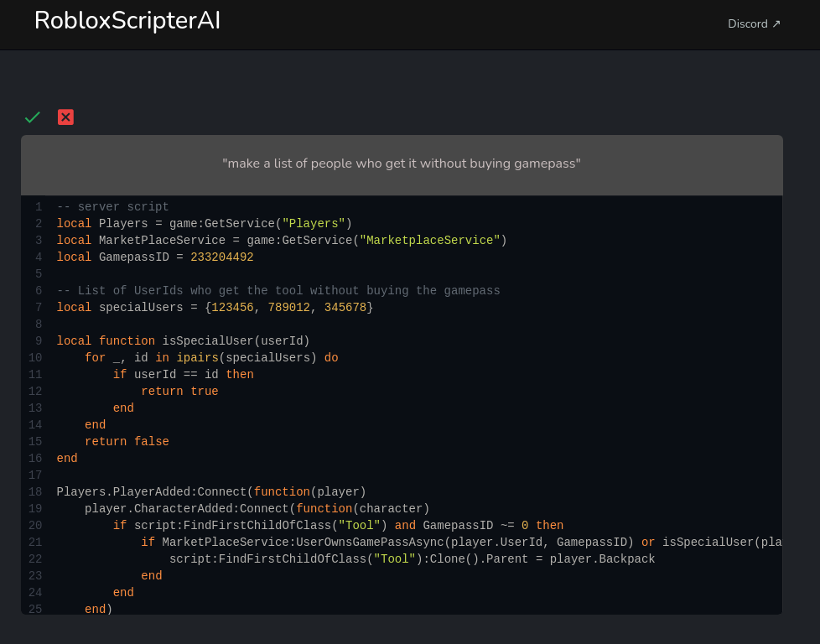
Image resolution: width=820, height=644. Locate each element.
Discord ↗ (754, 24)
